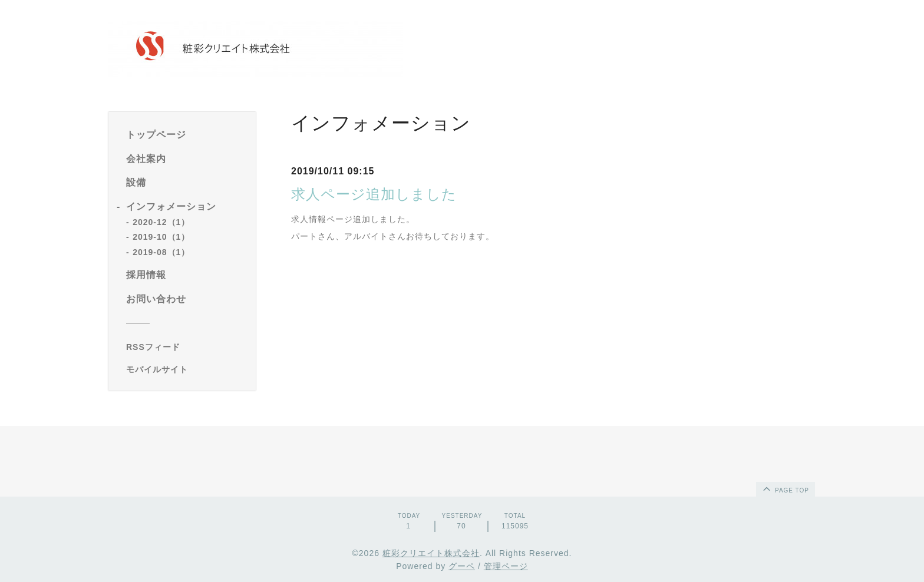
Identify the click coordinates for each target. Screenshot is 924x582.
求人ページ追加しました (374, 194)
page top (785, 488)
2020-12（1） (161, 222)
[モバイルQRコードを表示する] (187, 369)
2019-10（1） (161, 237)
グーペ (462, 566)
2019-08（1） (161, 252)
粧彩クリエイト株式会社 (431, 553)
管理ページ (506, 566)
